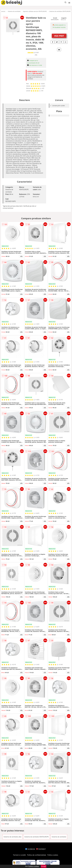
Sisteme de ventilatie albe (12, 837)
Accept (44, 866)
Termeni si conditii (19, 855)
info (21, 256)
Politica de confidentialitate (37, 855)
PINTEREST (41, 849)
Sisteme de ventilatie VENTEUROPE (60, 11)
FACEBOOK (30, 849)
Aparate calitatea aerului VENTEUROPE (35, 11)
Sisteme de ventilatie (14, 11)
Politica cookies (53, 855)
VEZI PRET (59, 36)
